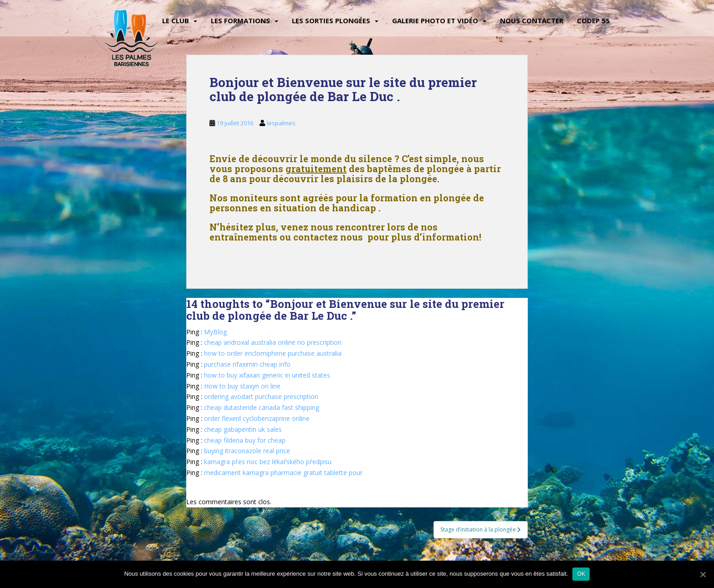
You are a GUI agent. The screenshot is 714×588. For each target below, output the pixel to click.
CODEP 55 (593, 20)
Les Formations (240, 20)
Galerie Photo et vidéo (435, 20)
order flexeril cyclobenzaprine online (257, 418)
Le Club (176, 20)
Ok (581, 574)
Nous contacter (532, 20)
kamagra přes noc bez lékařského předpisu (268, 462)
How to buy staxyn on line (242, 386)
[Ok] (703, 574)
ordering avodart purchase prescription (261, 396)
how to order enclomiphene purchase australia (273, 353)
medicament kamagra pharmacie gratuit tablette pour (283, 473)
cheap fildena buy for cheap (245, 440)
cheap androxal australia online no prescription (273, 342)
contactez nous (328, 237)
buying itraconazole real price (247, 451)
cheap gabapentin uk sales (243, 429)
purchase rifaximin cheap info (247, 364)
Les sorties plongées (331, 20)
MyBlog (215, 332)
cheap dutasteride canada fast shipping (262, 407)
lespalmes (281, 123)
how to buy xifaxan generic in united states (267, 375)
